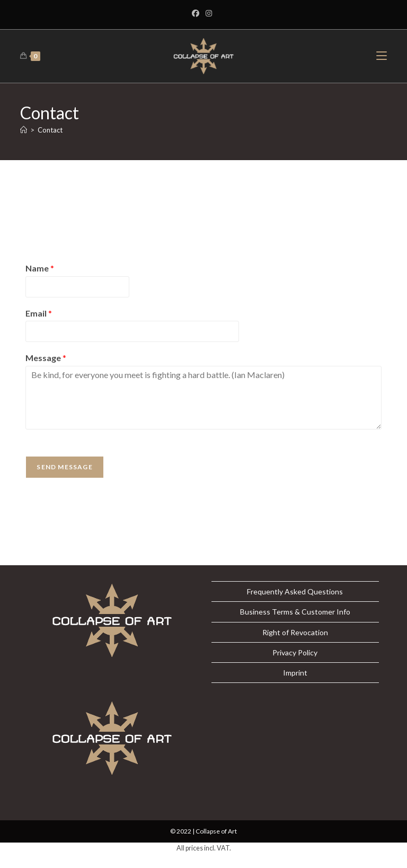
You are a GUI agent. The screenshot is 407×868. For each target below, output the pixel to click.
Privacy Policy (295, 652)
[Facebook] (197, 13)
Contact (50, 130)
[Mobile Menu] (382, 56)
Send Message (64, 467)
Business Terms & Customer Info (295, 612)
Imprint (295, 673)
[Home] (24, 130)
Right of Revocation (295, 632)
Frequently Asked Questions (295, 591)
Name (40, 268)
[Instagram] (209, 13)
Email (39, 313)
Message (46, 358)
